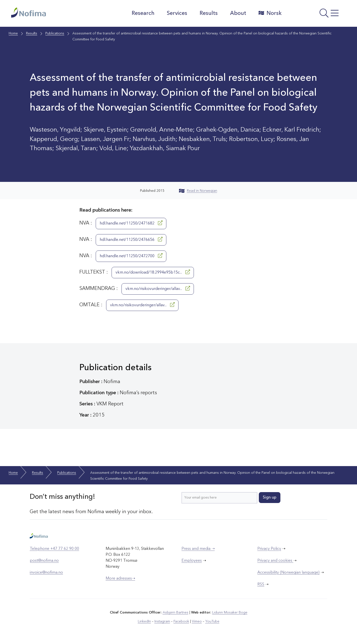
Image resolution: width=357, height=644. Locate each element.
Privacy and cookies (275, 561)
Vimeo (197, 621)
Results (209, 13)
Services (177, 13)
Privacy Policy (269, 549)
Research (143, 13)
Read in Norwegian (198, 191)
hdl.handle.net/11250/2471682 (131, 223)
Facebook (181, 621)
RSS (261, 585)
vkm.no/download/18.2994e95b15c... (153, 272)
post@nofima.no (44, 561)
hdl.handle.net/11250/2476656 (131, 239)
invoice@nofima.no (46, 573)
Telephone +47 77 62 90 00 (54, 549)
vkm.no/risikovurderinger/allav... (158, 288)
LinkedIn (144, 621)
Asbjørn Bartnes (176, 613)
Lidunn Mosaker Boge (230, 613)
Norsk (270, 13)
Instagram (162, 621)
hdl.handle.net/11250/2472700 (131, 256)
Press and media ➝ (198, 549)
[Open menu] (316, 15)
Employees (192, 561)
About (238, 13)
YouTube (212, 621)
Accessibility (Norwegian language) (288, 573)
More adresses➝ (120, 579)
